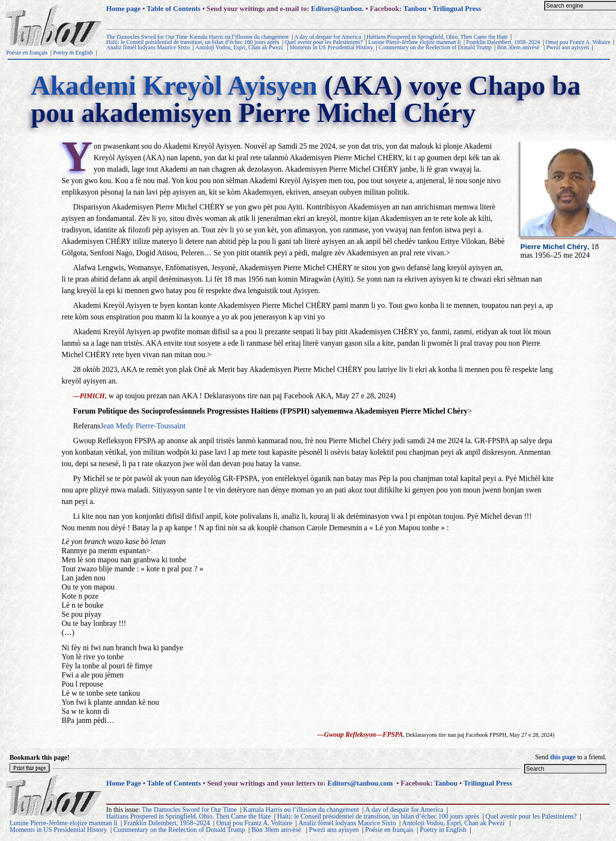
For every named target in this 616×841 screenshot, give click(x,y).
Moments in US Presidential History (332, 47)
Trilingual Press (457, 9)
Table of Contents (174, 9)
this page (563, 757)
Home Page (124, 783)
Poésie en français (27, 53)
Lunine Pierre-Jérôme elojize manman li (414, 42)
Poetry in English (73, 53)
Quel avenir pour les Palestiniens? (324, 42)
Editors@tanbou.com (360, 783)
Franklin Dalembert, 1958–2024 (503, 42)
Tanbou (415, 9)
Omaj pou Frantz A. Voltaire (578, 42)
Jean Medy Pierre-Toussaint (143, 426)
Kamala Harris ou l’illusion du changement (239, 37)
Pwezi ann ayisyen (567, 47)
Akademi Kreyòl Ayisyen (174, 86)
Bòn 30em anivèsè (519, 47)
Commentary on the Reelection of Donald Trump (435, 47)
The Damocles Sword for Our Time (147, 37)
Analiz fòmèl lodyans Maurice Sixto (148, 47)
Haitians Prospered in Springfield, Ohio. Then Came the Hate (437, 37)
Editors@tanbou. (337, 9)
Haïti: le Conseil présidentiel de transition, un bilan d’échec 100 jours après (193, 42)
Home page (123, 9)
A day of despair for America (328, 37)
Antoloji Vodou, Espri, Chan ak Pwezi (240, 47)
